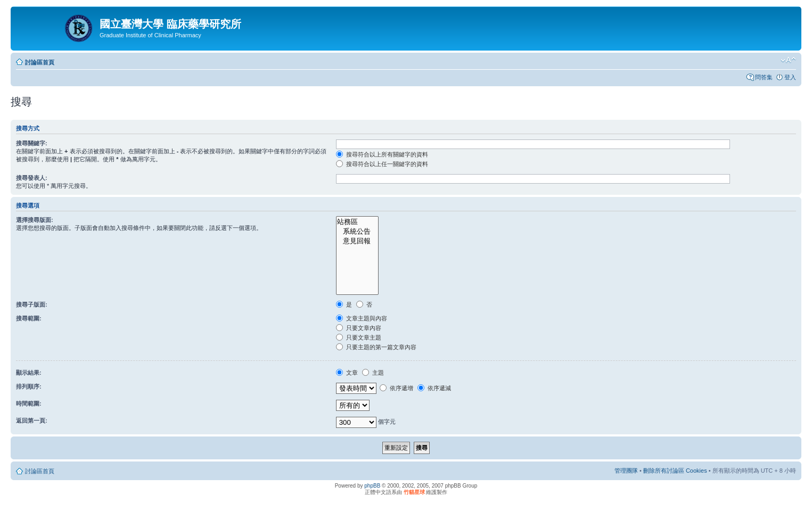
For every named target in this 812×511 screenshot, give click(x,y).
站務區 (357, 222)
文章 (347, 373)
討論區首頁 (40, 62)
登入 (790, 77)
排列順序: (29, 386)
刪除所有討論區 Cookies (675, 471)
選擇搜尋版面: (35, 220)
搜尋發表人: (32, 178)
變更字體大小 (788, 60)
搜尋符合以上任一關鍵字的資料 (382, 164)
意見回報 (357, 241)
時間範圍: (29, 403)
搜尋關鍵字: (32, 143)
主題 (373, 373)
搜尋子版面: (32, 304)
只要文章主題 (359, 337)
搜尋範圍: (29, 318)
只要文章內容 (359, 328)
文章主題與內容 (362, 318)
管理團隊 (626, 471)
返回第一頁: (32, 421)
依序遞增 (396, 388)
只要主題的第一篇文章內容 (376, 347)
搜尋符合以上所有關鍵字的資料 (382, 154)
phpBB (372, 486)
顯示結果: (29, 373)
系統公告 (357, 232)
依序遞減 (434, 388)
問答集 (764, 77)
